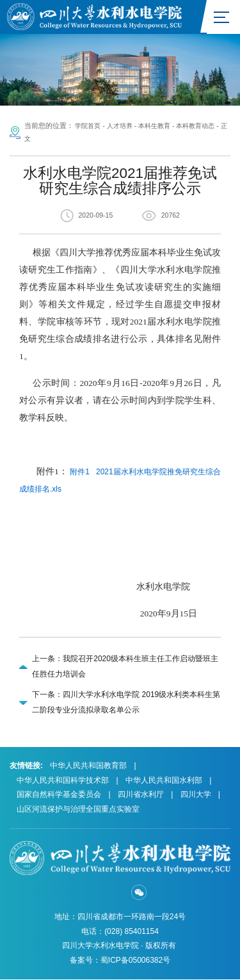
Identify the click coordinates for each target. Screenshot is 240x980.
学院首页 (89, 126)
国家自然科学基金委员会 (59, 795)
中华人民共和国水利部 (164, 780)
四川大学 (196, 795)
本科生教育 (161, 126)
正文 (35, 138)
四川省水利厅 (141, 795)
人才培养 (124, 126)
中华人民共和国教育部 (88, 766)
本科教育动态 (205, 126)
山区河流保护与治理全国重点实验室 (78, 809)
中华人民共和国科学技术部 (63, 780)
